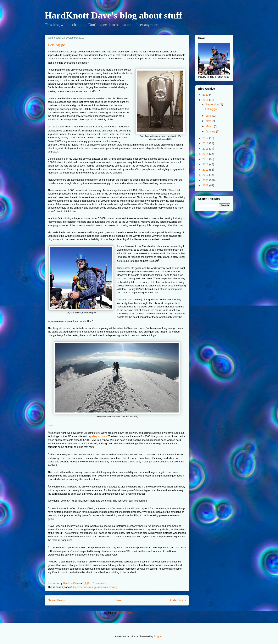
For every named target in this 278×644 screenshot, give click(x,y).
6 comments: (100, 583)
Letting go (56, 45)
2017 (206, 138)
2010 (206, 175)
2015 (206, 149)
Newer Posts (56, 600)
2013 (206, 159)
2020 (206, 95)
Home (118, 600)
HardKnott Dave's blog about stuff (113, 15)
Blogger (158, 636)
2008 (206, 185)
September (213, 104)
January (211, 131)
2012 (206, 164)
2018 (206, 100)
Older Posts (178, 600)
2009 (206, 180)
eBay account (99, 436)
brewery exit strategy (85, 587)
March (210, 126)
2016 (206, 143)
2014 (206, 154)
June (209, 116)
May (208, 121)
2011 (206, 170)
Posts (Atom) (124, 613)
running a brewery (108, 587)
